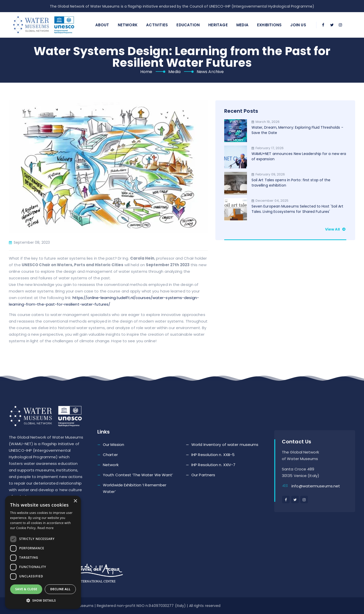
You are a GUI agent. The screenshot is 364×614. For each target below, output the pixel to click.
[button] (43, 601)
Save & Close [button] (26, 589)
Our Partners (203, 475)
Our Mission (113, 445)
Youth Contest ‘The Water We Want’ (138, 475)
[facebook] (323, 25)
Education (188, 25)
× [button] (75, 501)
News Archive (210, 72)
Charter (110, 455)
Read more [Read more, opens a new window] (45, 528)
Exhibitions (269, 25)
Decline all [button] (60, 589)
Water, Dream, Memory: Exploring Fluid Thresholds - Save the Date (297, 130)
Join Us (298, 25)
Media (242, 25)
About (102, 25)
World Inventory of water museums (225, 445)
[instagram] (340, 25)
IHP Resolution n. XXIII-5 (213, 455)
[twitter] (332, 25)
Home (146, 72)
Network (128, 25)
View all (336, 229)
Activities (157, 25)
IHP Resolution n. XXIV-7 (213, 465)
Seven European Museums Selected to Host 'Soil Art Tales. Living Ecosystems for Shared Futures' (298, 209)
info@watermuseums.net (316, 486)
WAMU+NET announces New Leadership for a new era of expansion (299, 156)
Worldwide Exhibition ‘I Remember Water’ (135, 488)
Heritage (218, 25)
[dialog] (43, 552)
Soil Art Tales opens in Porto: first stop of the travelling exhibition (291, 183)
